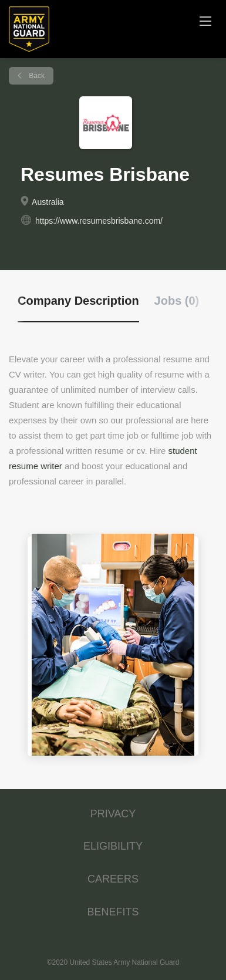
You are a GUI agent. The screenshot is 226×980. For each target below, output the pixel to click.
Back (36, 76)
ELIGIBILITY (113, 846)
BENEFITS (113, 912)
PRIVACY (113, 814)
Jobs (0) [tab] (177, 301)
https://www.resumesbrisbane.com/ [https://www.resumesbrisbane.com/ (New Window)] (99, 221)
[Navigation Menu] (205, 21)
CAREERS (113, 879)
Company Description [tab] (78, 301)
